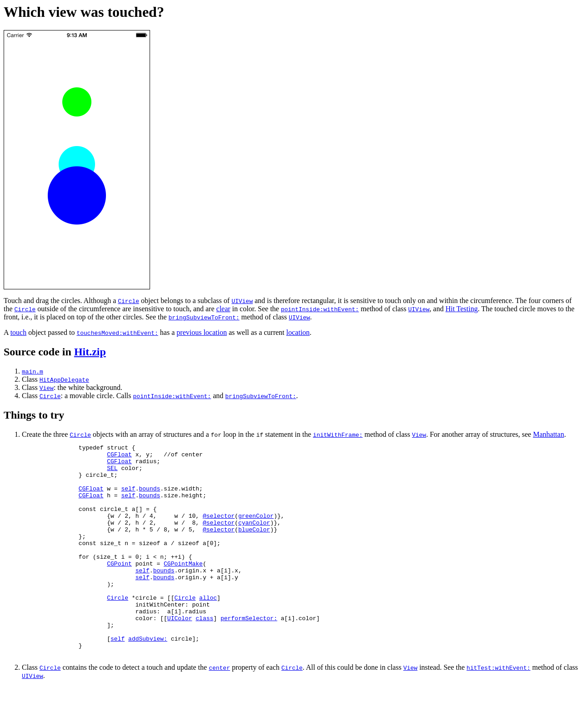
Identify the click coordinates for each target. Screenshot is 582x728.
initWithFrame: (338, 435)
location (298, 332)
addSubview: (148, 678)
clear (223, 309)
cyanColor (254, 539)
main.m (33, 371)
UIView (242, 301)
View (47, 388)
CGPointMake (183, 588)
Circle (128, 301)
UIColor (180, 653)
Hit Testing (462, 309)
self (128, 498)
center (219, 708)
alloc (208, 629)
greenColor (256, 531)
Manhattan (548, 434)
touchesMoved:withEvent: (117, 333)
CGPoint (119, 588)
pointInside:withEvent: (320, 309)
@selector (219, 531)
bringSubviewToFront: (204, 317)
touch (19, 332)
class (204, 653)
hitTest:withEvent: (498, 708)
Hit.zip (90, 352)
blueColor (254, 547)
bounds (149, 498)
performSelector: (249, 653)
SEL (112, 473)
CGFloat (119, 457)
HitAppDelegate (64, 379)
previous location (202, 332)
